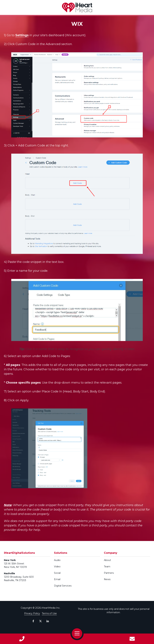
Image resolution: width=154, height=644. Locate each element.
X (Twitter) (40, 621)
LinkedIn (48, 621)
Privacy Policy (32, 613)
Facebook (33, 621)
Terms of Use (49, 613)
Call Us (22, 639)
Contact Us (132, 639)
